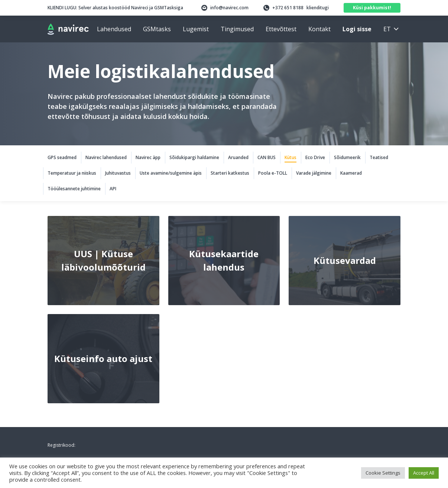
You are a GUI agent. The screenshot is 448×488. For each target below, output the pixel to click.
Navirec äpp (148, 157)
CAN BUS (267, 157)
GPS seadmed (62, 157)
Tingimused (237, 29)
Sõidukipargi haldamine (194, 157)
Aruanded (238, 157)
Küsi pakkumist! (372, 8)
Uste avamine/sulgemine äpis (171, 173)
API (113, 189)
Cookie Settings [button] (383, 473)
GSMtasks (157, 29)
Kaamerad (351, 173)
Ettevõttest (281, 29)
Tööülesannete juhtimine (74, 189)
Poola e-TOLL (273, 173)
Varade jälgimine (314, 173)
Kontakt (319, 29)
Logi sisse (357, 29)
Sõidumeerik (347, 157)
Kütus (290, 157)
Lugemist (196, 29)
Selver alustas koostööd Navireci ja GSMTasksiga (115, 8)
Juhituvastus (118, 173)
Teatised (379, 157)
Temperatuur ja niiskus (72, 173)
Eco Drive (315, 157)
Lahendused (114, 29)
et (387, 29)
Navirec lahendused (106, 157)
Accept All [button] (424, 473)
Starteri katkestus (230, 173)
